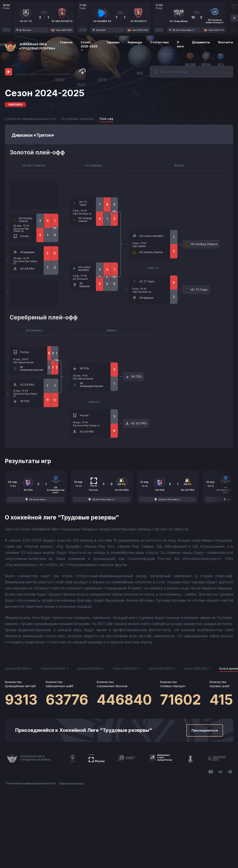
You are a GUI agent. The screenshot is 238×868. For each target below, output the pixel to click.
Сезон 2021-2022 (162, 668)
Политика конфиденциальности (31, 783)
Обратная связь (72, 783)
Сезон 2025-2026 (89, 46)
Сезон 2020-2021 (197, 668)
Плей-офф (106, 119)
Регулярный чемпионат (78, 119)
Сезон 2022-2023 (127, 668)
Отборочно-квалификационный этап (31, 119)
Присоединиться (205, 730)
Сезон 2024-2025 (55, 668)
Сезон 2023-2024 (91, 668)
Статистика (159, 42)
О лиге (180, 44)
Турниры (113, 42)
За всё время (229, 668)
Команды (135, 42)
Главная (66, 42)
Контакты (226, 42)
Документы (201, 42)
